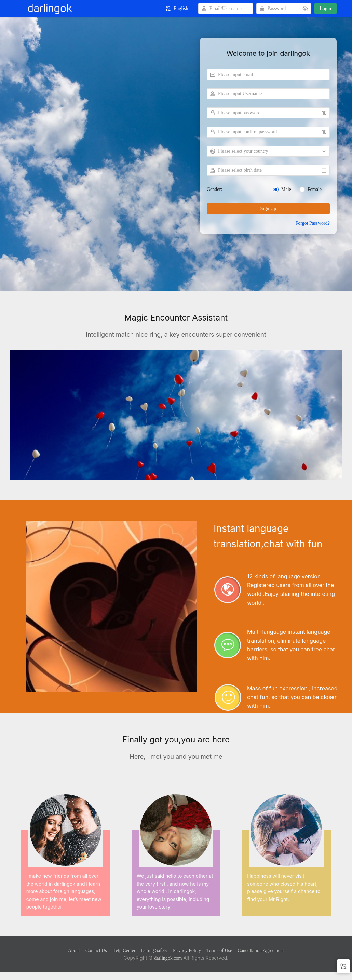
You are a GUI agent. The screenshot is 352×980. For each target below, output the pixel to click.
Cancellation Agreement (261, 950)
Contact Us (96, 950)
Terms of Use (219, 950)
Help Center (124, 950)
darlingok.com (168, 958)
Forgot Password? (313, 223)
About (74, 950)
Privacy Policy (187, 950)
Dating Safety (154, 950)
